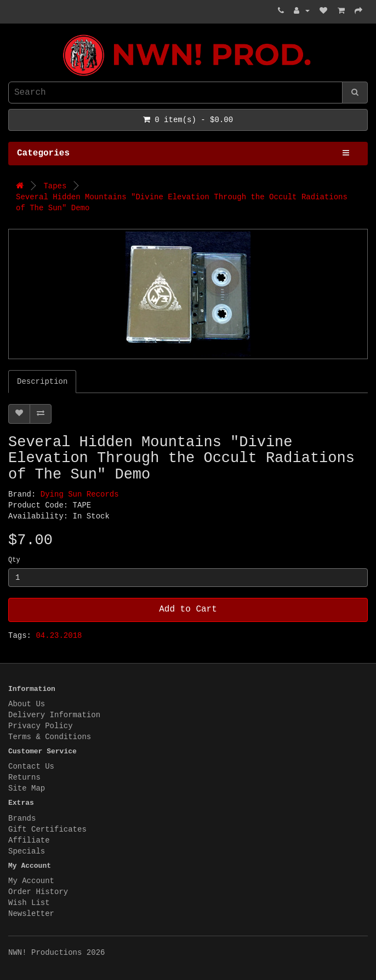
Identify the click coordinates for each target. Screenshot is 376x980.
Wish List (29, 903)
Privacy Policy (41, 726)
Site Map (27, 788)
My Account (31, 881)
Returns (24, 777)
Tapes (55, 186)
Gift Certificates (47, 829)
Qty (14, 560)
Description (42, 382)
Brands (22, 818)
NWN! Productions (11, 35)
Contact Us (31, 766)
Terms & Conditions (50, 737)
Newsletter (31, 914)
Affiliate (29, 840)
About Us (27, 704)
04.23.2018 (59, 636)
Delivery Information (54, 715)
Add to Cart (188, 609)
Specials (27, 851)
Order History (38, 892)
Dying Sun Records (80, 494)
